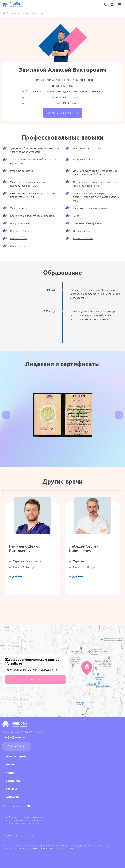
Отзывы (11, 789)
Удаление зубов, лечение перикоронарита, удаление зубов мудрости (35, 150)
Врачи (11, 13)
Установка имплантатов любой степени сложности (33, 161)
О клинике (13, 781)
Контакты (35, 679)
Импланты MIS (19, 238)
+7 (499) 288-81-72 (15, 737)
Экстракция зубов (83, 160)
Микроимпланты (20, 223)
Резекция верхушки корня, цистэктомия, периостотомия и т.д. (33, 195)
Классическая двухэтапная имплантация (33, 216)
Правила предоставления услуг (27, 820)
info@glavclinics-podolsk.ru (18, 835)
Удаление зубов (19, 208)
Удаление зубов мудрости (88, 223)
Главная (4, 13)
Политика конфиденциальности (28, 817)
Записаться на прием (63, 113)
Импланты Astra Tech (22, 231)
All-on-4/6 (78, 216)
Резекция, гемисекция (23, 171)
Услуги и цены (16, 756)
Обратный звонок (17, 746)
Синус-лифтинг (19, 246)
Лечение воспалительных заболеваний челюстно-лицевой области (96, 173)
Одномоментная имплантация (91, 208)
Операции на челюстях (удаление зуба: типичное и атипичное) (95, 184)
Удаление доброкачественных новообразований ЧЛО (28, 184)
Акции (10, 773)
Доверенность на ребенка (24, 823)
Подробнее (19, 576)
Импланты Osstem (84, 231)
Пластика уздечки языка (87, 148)
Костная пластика (83, 238)
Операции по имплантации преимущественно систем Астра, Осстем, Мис (97, 197)
